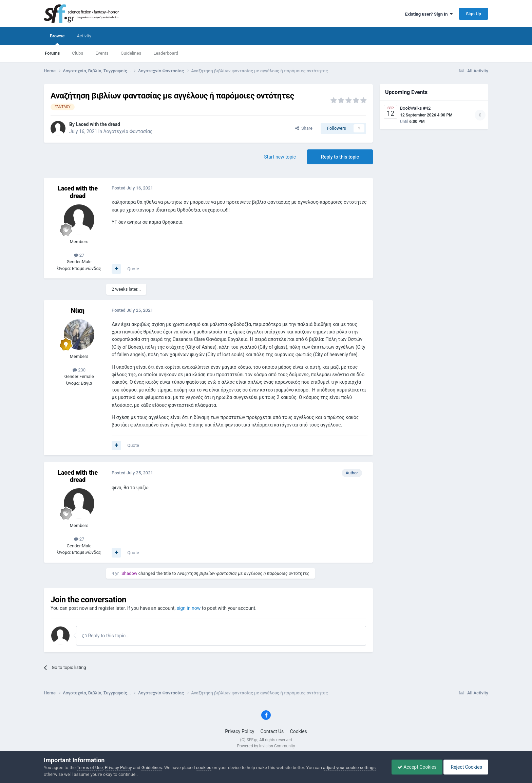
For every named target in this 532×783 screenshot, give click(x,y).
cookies (204, 768)
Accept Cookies (414, 767)
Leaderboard (166, 53)
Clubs (78, 53)
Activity (84, 36)
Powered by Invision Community (266, 746)
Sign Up (473, 14)
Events (102, 53)
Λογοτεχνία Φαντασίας (128, 131)
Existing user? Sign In (429, 14)
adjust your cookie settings (349, 768)
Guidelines (131, 53)
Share (304, 128)
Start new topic (280, 157)
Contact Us (272, 731)
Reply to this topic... (106, 636)
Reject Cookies (465, 767)
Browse (57, 39)
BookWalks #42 (415, 108)
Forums (52, 53)
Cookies (299, 731)
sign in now (189, 608)
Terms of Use (90, 768)
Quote (133, 269)
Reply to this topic (340, 157)
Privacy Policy (240, 731)
